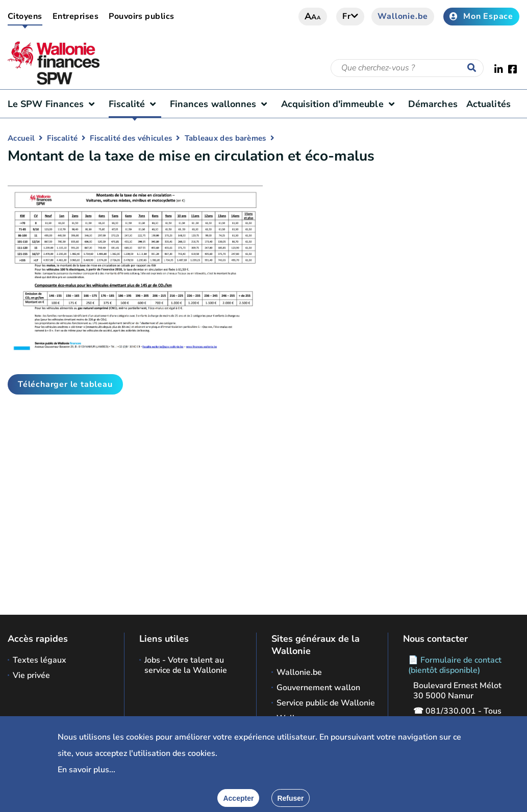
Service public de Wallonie (326, 703)
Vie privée (31, 675)
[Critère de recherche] (407, 68)
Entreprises (76, 16)
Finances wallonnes (221, 104)
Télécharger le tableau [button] (65, 384)
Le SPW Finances (54, 104)
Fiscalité (135, 104)
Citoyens (25, 16)
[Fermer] (290, 798)
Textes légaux (40, 660)
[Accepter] (238, 798)
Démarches (433, 104)
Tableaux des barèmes (225, 138)
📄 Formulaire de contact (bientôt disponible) (455, 665)
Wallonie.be (403, 16)
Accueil (21, 138)
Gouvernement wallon (318, 688)
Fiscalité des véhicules (131, 138)
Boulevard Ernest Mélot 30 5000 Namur (457, 691)
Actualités (488, 104)
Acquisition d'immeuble (340, 104)
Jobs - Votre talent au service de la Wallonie (186, 665)
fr (350, 16)
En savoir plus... (86, 770)
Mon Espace (481, 16)
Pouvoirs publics (142, 16)
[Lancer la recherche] (474, 68)
